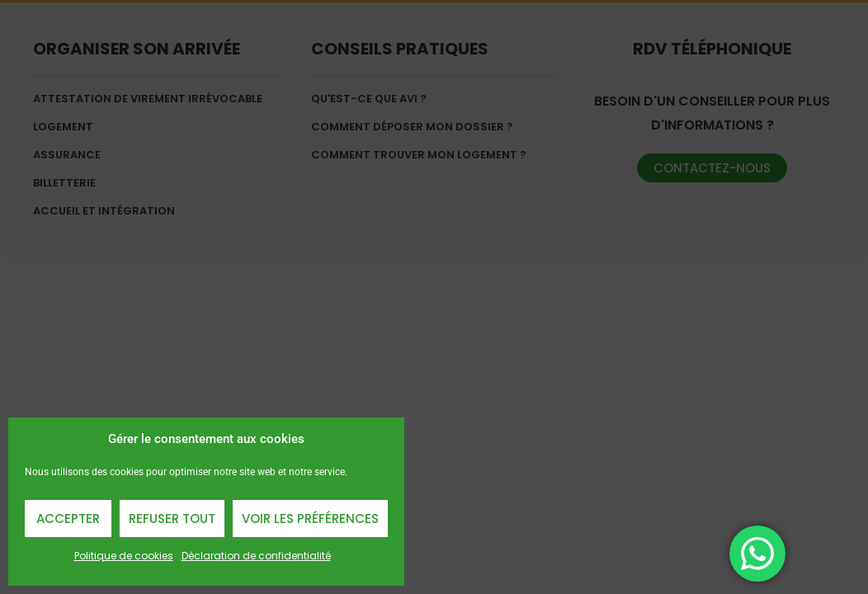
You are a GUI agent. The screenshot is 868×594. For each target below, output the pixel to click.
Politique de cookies (124, 556)
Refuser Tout (172, 519)
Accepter (68, 519)
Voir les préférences (310, 519)
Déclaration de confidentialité (256, 556)
